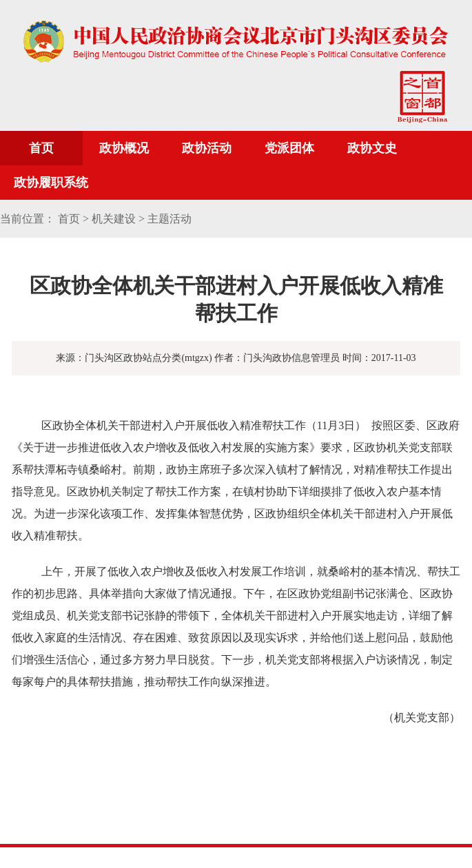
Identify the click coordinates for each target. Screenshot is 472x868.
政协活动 (207, 148)
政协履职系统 (51, 183)
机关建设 (114, 219)
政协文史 (372, 148)
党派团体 (289, 148)
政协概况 (124, 148)
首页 (41, 148)
